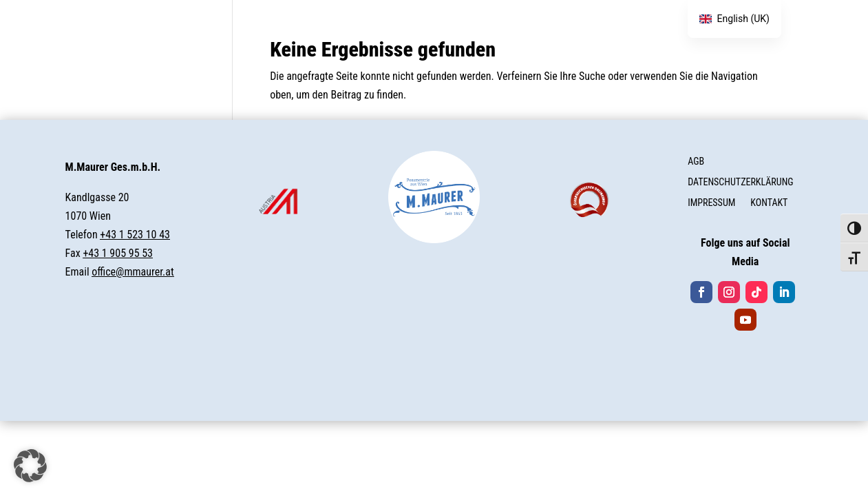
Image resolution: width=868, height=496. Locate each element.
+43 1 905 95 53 (118, 253)
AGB (696, 162)
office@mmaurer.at (133, 272)
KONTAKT (769, 203)
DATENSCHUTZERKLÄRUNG (740, 182)
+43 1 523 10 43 (135, 235)
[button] (30, 466)
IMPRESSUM (711, 203)
